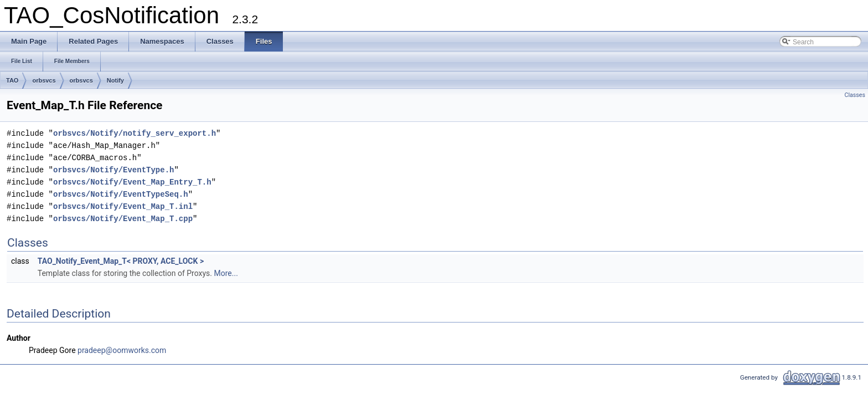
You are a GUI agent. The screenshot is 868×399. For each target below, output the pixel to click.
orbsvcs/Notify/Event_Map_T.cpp (123, 219)
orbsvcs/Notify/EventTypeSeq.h (121, 194)
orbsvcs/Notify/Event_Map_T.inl (123, 206)
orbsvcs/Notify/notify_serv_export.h (135, 133)
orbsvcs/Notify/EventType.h (113, 170)
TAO (12, 80)
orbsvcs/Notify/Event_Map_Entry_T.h (132, 182)
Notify (115, 80)
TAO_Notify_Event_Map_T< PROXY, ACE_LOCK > (121, 261)
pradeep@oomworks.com (122, 350)
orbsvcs (44, 80)
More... (226, 273)
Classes (855, 95)
